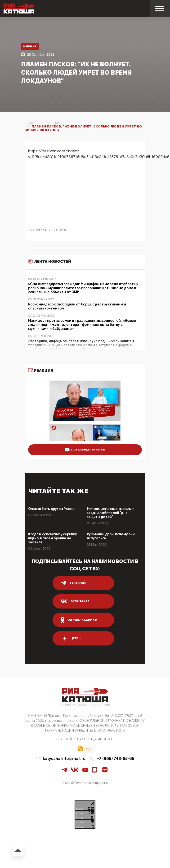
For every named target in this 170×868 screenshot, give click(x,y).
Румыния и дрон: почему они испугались (111, 536)
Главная (32, 123)
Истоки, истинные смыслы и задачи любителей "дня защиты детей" (111, 513)
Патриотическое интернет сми (85, 705)
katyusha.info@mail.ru (64, 759)
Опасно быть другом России (52, 509)
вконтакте (75, 601)
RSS (88, 749)
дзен (71, 638)
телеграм (73, 583)
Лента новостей (50, 261)
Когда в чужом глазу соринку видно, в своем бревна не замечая (52, 538)
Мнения (31, 46)
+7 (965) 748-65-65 (116, 758)
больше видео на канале (85, 450)
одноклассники (79, 620)
